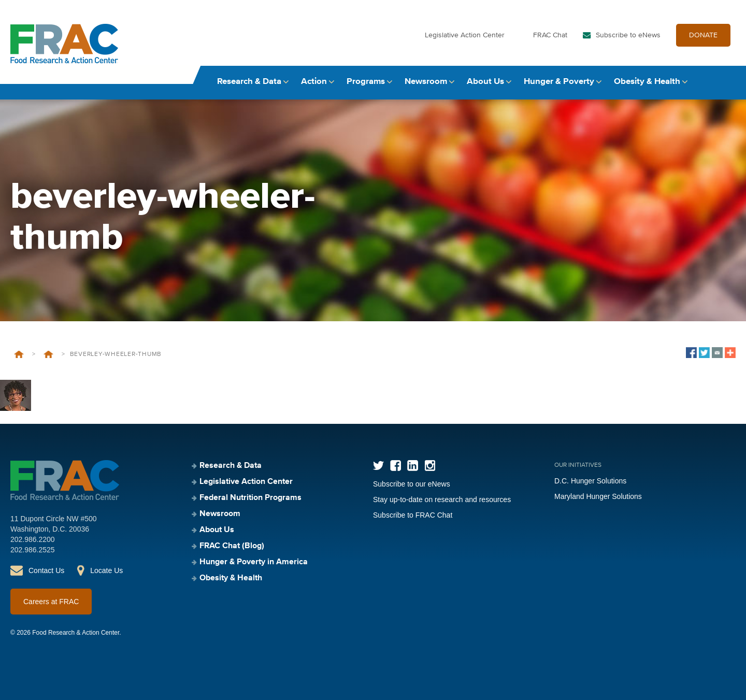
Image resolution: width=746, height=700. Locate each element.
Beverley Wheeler (48, 354)
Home (19, 354)
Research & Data (249, 82)
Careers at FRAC (51, 602)
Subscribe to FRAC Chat (413, 515)
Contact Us (46, 570)
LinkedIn (413, 466)
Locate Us (106, 570)
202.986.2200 (33, 539)
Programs (366, 82)
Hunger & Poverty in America (254, 562)
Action (314, 82)
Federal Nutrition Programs (250, 498)
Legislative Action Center (465, 35)
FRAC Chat (550, 35)
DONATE (703, 35)
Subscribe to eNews (628, 35)
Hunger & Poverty (559, 82)
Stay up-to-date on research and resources (442, 499)
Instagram (430, 466)
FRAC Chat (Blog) (232, 546)
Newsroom (426, 82)
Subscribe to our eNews (412, 484)
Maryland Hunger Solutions (598, 496)
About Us (485, 82)
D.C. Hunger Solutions (590, 481)
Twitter (378, 466)
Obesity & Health (647, 82)
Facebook (396, 466)
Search (726, 82)
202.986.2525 (33, 550)
